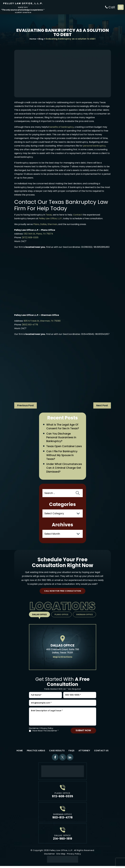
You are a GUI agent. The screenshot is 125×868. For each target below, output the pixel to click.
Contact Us (101, 753)
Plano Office (61, 615)
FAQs (72, 753)
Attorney (84, 753)
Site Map (61, 856)
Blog (41, 39)
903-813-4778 (62, 819)
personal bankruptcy (94, 146)
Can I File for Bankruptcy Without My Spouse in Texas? (62, 456)
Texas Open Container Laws (64, 447)
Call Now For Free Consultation (62, 592)
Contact (78, 215)
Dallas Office (39, 615)
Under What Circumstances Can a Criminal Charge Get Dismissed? (64, 468)
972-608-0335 (62, 798)
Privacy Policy (47, 730)
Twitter (63, 759)
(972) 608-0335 (30, 238)
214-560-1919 (44, 581)
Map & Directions (62, 658)
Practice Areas (36, 753)
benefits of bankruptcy (61, 127)
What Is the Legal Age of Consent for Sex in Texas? (63, 427)
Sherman (52, 224)
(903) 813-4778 (30, 325)
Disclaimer (34, 730)
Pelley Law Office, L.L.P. (50, 219)
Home (33, 39)
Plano (36, 224)
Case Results (57, 753)
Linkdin (70, 759)
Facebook (55, 759)
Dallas (43, 224)
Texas (49, 215)
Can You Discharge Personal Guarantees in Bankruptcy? (61, 438)
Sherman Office (85, 615)
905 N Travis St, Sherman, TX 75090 (42, 321)
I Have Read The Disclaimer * (45, 733)
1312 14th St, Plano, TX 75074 (38, 234)
